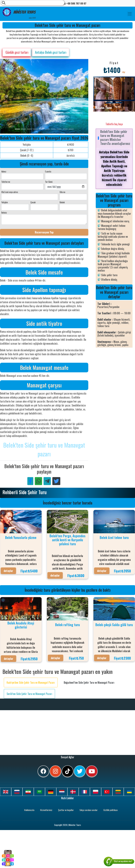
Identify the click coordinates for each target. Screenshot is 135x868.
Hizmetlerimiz (46, 810)
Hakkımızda (29, 810)
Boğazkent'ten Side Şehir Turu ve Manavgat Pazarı (89, 682)
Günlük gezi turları (17, 52)
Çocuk (33, 202)
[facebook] (43, 771)
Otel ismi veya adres (10, 192)
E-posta (48, 171)
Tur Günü (49, 182)
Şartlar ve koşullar (66, 810)
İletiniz (4, 213)
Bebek (62, 202)
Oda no (62, 192)
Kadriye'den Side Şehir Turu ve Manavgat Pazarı (31, 682)
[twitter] (80, 771)
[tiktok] (68, 771)
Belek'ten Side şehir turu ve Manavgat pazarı (44, 449)
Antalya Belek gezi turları (51, 52)
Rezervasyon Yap (44, 232)
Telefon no (6, 182)
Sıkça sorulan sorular (89, 810)
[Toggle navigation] (130, 14)
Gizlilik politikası (110, 810)
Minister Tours (19, 14)
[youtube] (92, 771)
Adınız (4, 171)
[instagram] (55, 771)
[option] (66, 96)
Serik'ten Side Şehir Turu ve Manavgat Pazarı (29, 694)
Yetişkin (5, 202)
